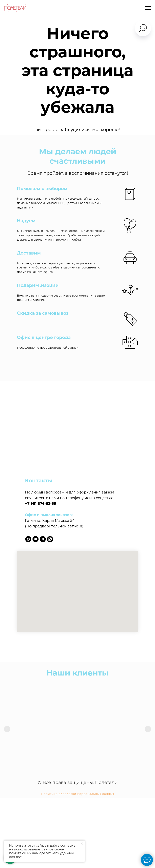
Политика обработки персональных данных (78, 794)
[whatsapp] (50, 539)
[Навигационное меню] (148, 8)
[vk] (36, 539)
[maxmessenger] (28, 539)
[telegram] (43, 539)
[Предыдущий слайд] (7, 729)
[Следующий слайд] (148, 729)
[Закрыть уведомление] (82, 844)
